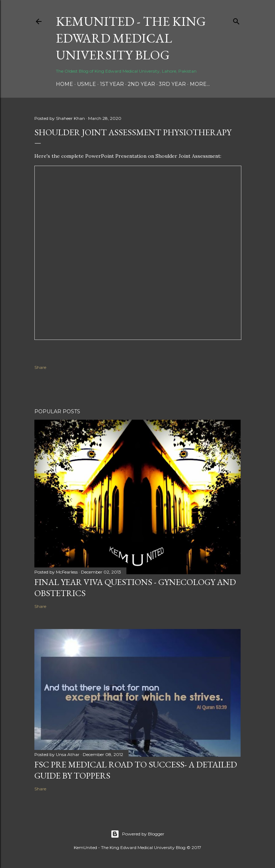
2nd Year (141, 84)
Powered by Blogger (137, 834)
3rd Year (172, 84)
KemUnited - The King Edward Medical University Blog (131, 38)
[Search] (236, 20)
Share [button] (40, 367)
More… (200, 84)
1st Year (112, 84)
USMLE (86, 84)
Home (64, 84)
